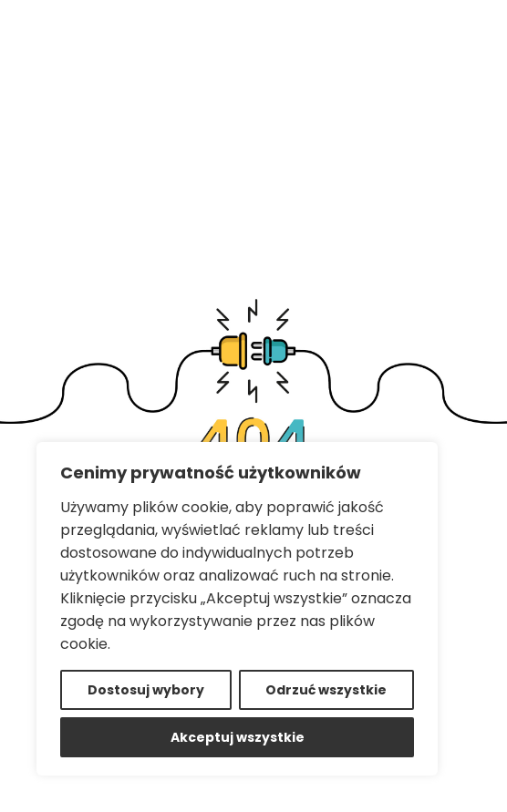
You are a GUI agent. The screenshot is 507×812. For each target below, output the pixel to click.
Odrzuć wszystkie (326, 690)
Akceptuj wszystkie (238, 737)
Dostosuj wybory (146, 690)
